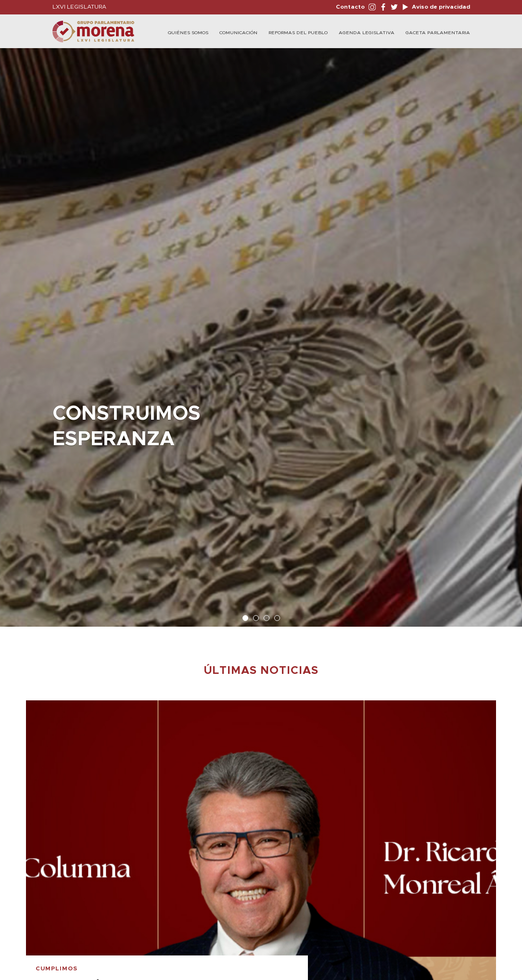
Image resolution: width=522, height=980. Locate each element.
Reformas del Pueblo (298, 33)
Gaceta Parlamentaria (438, 33)
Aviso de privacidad (440, 7)
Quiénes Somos (188, 33)
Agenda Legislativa (367, 33)
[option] (261, 333)
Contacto (350, 7)
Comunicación (238, 33)
